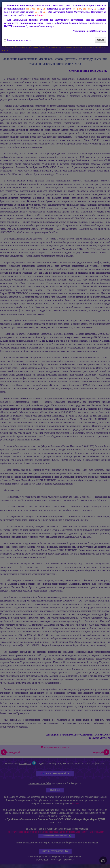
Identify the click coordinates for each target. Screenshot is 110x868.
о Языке (39, 15)
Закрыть (100, 40)
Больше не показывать (17, 40)
